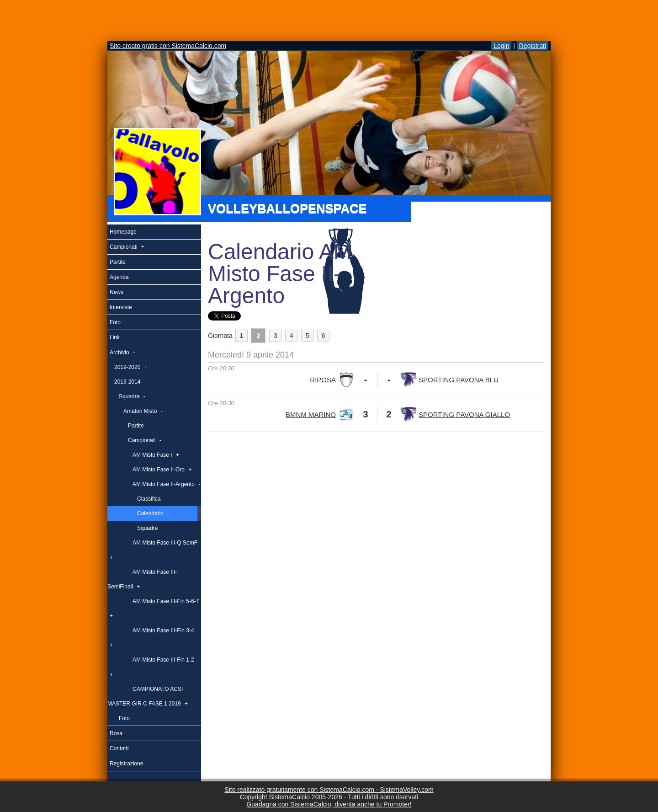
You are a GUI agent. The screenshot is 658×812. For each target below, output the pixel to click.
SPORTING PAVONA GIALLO (464, 414)
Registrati (533, 46)
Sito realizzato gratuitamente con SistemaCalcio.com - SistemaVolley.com (329, 790)
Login (501, 46)
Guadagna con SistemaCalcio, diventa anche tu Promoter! (329, 804)
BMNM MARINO (311, 414)
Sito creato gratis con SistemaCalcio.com (168, 46)
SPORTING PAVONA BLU (459, 380)
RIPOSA (323, 380)
